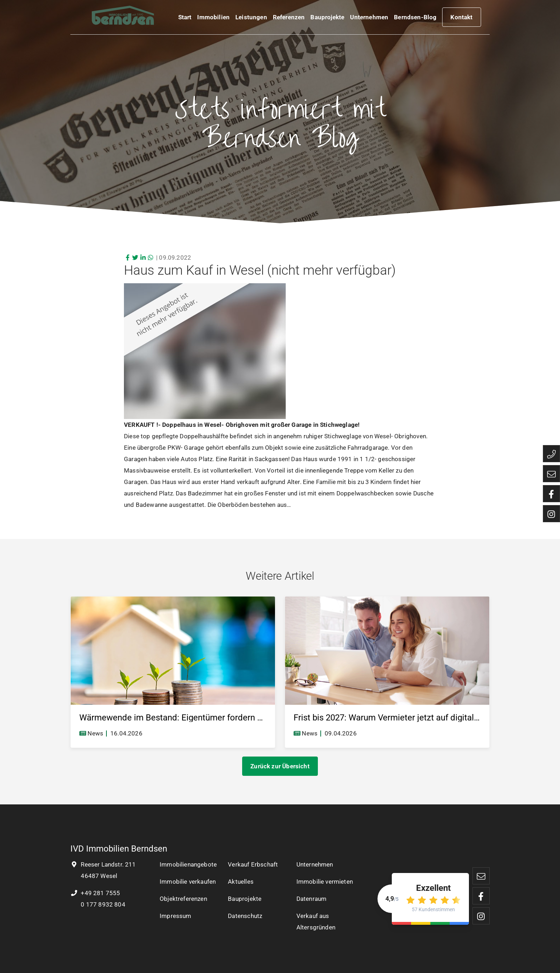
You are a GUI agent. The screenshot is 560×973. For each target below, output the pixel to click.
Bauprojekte (327, 19)
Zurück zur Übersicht (280, 766)
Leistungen (251, 19)
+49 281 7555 (95, 893)
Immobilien (213, 19)
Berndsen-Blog (415, 19)
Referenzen (289, 19)
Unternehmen (369, 19)
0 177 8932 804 (102, 904)
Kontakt (461, 19)
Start (185, 19)
